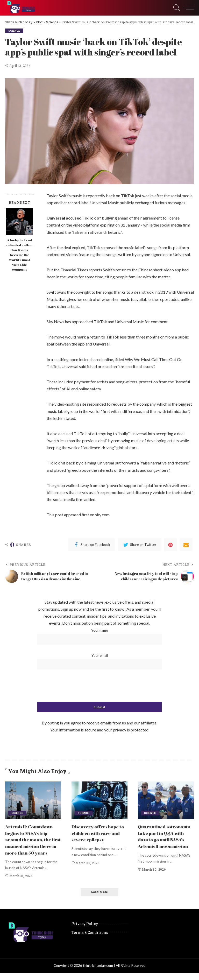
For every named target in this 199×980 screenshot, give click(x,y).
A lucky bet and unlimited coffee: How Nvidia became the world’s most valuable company (19, 255)
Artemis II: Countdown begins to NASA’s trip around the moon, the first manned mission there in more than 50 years (33, 843)
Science (15, 31)
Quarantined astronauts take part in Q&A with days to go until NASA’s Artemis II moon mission (165, 839)
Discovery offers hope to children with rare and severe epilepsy (98, 833)
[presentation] (99, 686)
